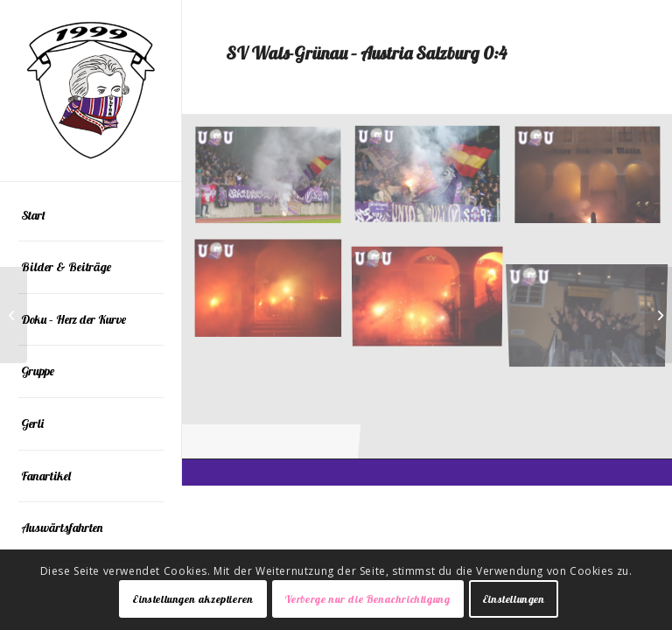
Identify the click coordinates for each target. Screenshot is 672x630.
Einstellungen (514, 599)
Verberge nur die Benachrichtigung (368, 599)
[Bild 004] (275, 293)
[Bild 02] (275, 183)
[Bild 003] (434, 293)
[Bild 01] (434, 183)
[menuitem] (91, 216)
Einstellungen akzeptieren (192, 599)
